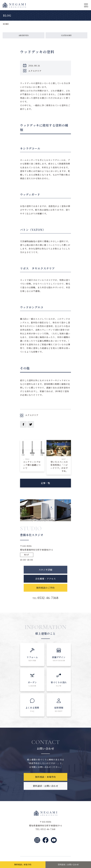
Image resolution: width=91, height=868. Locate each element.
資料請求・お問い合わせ (45, 790)
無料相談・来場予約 (45, 781)
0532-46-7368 (48, 604)
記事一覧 (46, 485)
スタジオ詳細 (45, 576)
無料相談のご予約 (45, 594)
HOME (6, 24)
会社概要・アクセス (45, 585)
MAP (27, 559)
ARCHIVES (24, 35)
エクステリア (35, 71)
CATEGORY (67, 35)
